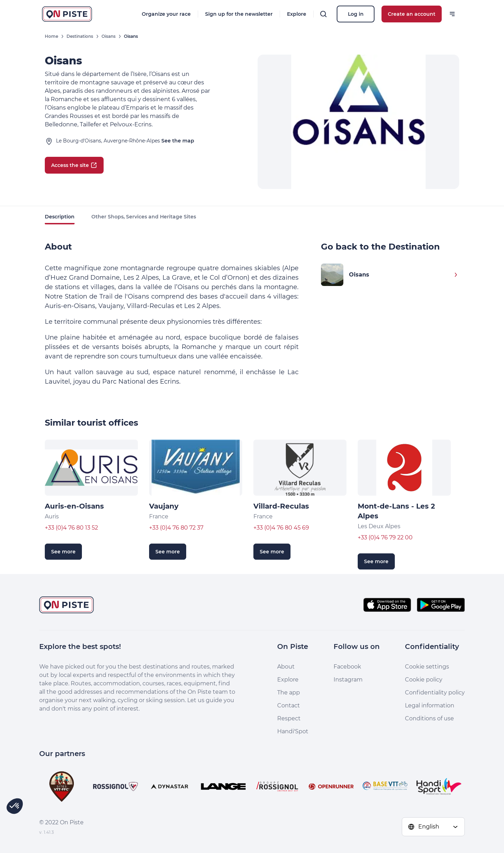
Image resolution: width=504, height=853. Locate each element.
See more (63, 552)
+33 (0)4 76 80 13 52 (71, 528)
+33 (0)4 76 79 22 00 (385, 537)
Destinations (80, 36)
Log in (356, 14)
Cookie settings (427, 667)
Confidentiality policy (435, 693)
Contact (289, 705)
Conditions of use (429, 718)
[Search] (323, 14)
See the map (178, 141)
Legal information (430, 705)
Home (51, 36)
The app (289, 693)
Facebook (347, 667)
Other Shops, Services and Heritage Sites (144, 217)
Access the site (74, 165)
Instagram (348, 680)
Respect (289, 718)
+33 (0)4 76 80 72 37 (176, 528)
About (286, 667)
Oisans (108, 36)
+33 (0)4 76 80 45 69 (281, 528)
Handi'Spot (293, 731)
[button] (15, 806)
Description (60, 217)
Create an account (412, 14)
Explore (297, 14)
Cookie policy (424, 680)
